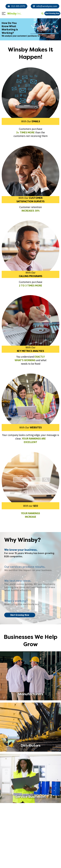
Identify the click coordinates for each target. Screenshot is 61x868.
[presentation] (5, 858)
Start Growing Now (52, 13)
